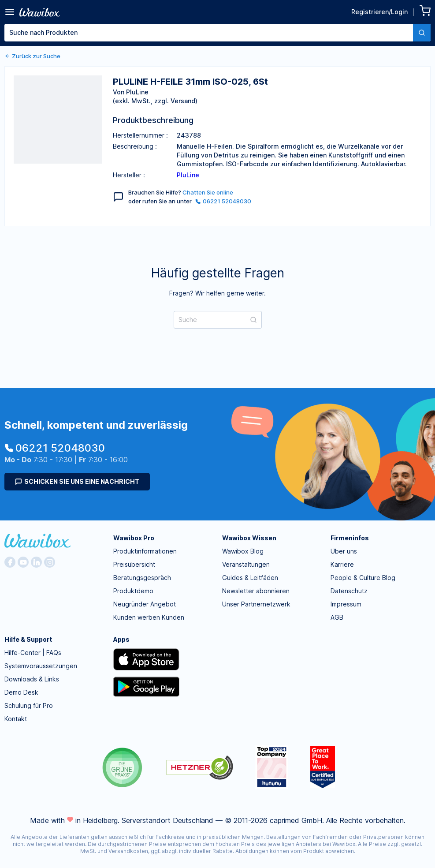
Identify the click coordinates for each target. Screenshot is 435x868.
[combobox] (217, 33)
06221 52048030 (223, 201)
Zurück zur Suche (32, 56)
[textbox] (209, 33)
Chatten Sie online (208, 192)
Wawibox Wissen (249, 538)
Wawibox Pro (134, 538)
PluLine (188, 175)
